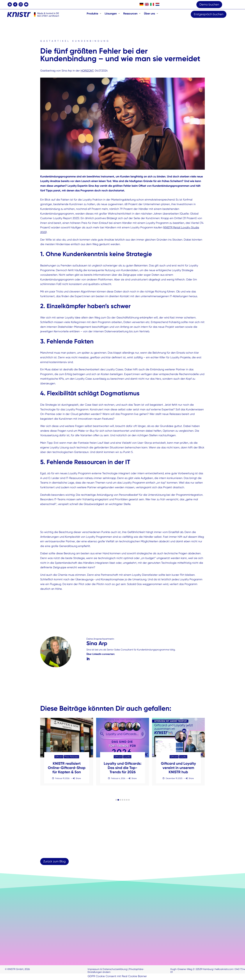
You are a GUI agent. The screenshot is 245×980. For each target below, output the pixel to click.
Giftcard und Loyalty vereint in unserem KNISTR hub (178, 769)
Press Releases (71, 758)
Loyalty (127, 758)
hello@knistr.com (224, 970)
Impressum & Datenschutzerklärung (107, 970)
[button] (116, 801)
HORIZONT (87, 71)
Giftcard (59, 758)
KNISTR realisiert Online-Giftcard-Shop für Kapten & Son (67, 769)
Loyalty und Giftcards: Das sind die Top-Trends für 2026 (123, 769)
